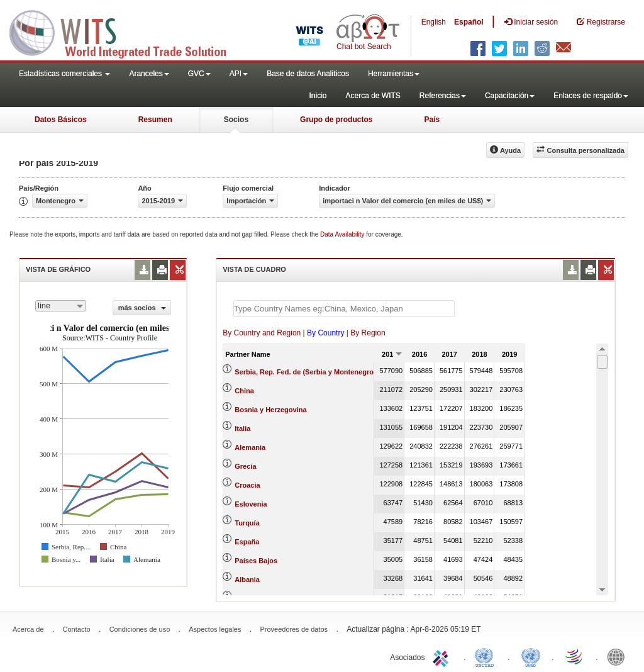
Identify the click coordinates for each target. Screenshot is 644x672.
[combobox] (61, 306)
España (247, 542)
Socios (236, 120)
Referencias (443, 96)
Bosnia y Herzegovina (270, 410)
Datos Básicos (61, 120)
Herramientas (394, 74)
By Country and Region (262, 333)
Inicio (318, 96)
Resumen (155, 120)
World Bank (619, 656)
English (434, 22)
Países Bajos (256, 561)
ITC (443, 656)
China (244, 391)
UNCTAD (487, 656)
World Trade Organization (575, 656)
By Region (368, 333)
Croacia (247, 485)
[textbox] (344, 309)
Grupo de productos (336, 120)
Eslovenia (251, 504)
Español (469, 22)
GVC (199, 74)
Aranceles (149, 74)
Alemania (250, 447)
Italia (242, 428)
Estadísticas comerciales (64, 74)
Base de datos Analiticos (308, 74)
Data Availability (343, 234)
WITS (126, 31)
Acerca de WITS (373, 96)
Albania (247, 580)
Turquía (247, 523)
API (239, 74)
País (432, 120)
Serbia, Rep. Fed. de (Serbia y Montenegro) (305, 372)
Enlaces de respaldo (591, 96)
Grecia (245, 466)
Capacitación (510, 96)
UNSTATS (531, 656)
